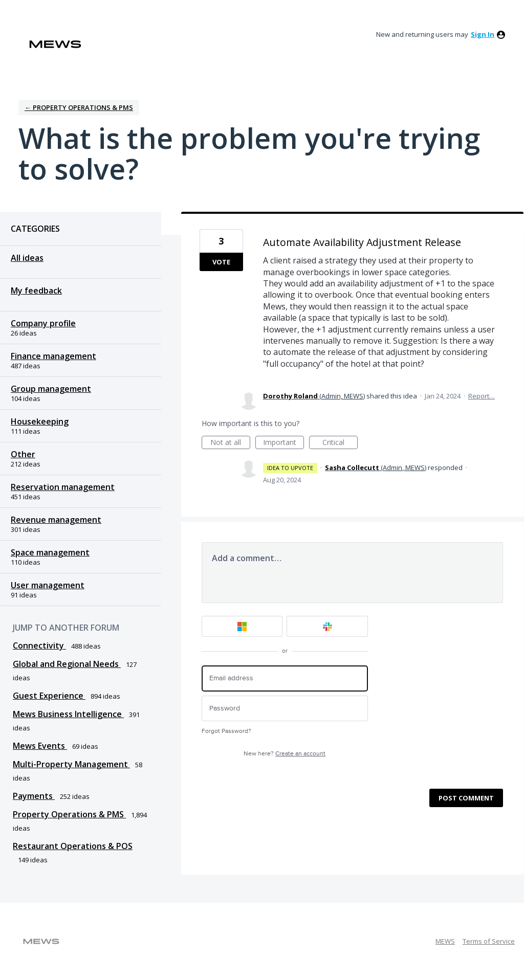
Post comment (466, 798)
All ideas (27, 258)
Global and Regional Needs (67, 664)
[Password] (285, 709)
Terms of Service (489, 941)
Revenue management (56, 520)
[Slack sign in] (327, 626)
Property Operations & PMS (69, 814)
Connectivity (39, 645)
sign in (483, 34)
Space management (50, 552)
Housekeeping (40, 421)
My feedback (36, 291)
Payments (34, 796)
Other (23, 454)
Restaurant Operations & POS (73, 846)
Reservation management (63, 487)
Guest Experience (49, 696)
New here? (285, 754)
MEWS (445, 941)
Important (283, 443)
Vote (221, 262)
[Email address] (285, 678)
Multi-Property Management (71, 764)
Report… (482, 396)
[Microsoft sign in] (242, 626)
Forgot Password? (226, 731)
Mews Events (40, 746)
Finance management (53, 356)
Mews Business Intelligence (68, 714)
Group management (51, 389)
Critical (340, 443)
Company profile (43, 323)
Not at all (230, 443)
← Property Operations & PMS (79, 107)
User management (48, 585)
